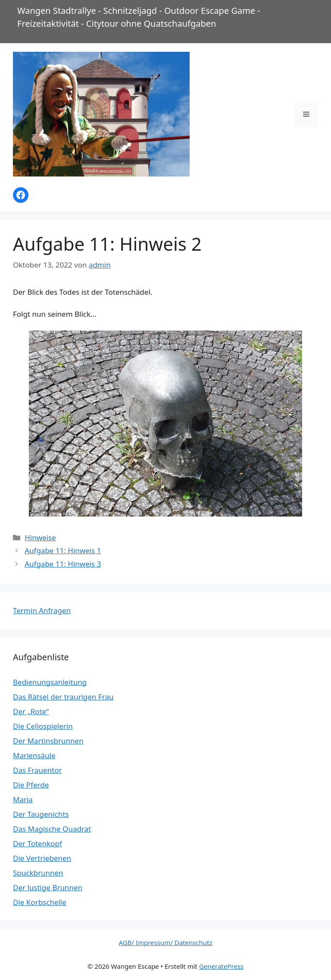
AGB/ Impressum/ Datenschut (164, 942)
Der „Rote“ (31, 711)
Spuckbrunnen (38, 873)
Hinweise (40, 537)
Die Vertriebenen (42, 858)
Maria (23, 799)
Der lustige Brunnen (48, 887)
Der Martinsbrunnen (48, 741)
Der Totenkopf (37, 843)
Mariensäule (34, 755)
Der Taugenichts (41, 814)
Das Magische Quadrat (52, 829)
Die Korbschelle (40, 902)
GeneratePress (221, 966)
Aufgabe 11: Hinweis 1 (63, 550)
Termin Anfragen (42, 610)
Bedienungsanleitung (50, 682)
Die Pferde (31, 785)
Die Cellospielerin (43, 726)
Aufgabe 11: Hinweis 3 (63, 564)
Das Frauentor (37, 770)
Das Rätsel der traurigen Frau (63, 697)
